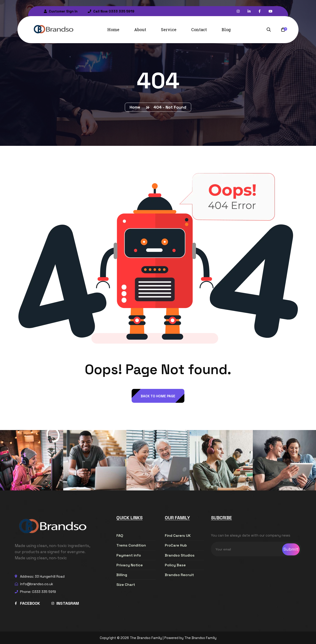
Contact (199, 30)
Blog (226, 30)
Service (169, 30)
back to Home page (158, 396)
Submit (291, 549)
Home (113, 30)
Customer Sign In (61, 11)
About (140, 30)
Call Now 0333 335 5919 (111, 11)
